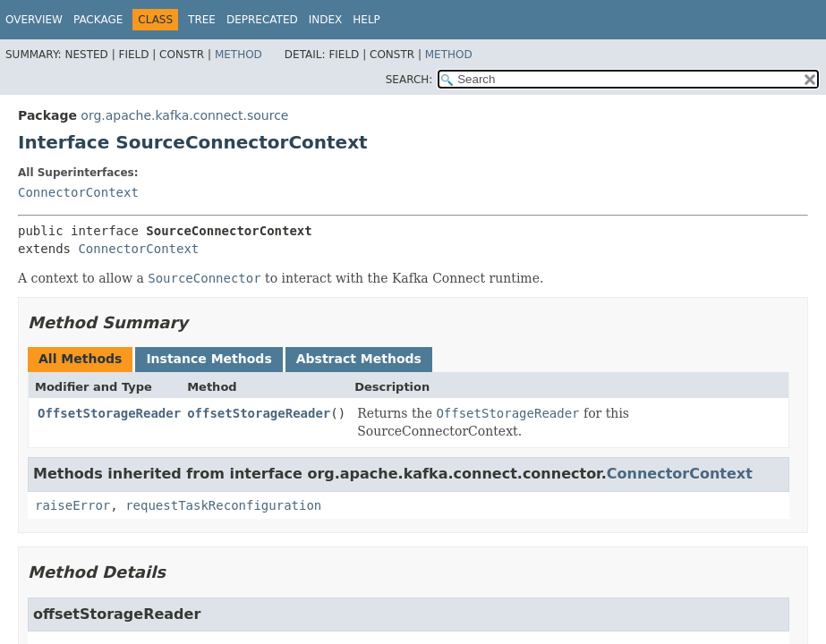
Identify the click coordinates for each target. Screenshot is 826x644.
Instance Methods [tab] (209, 359)
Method (238, 55)
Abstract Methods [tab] (359, 359)
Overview (34, 20)
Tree (202, 20)
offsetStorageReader (259, 413)
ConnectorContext (78, 192)
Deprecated (262, 20)
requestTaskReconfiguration (223, 505)
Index (326, 20)
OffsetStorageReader (109, 413)
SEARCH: (409, 80)
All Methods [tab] (80, 359)
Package (98, 20)
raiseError (72, 505)
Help (366, 20)
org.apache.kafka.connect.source (184, 115)
